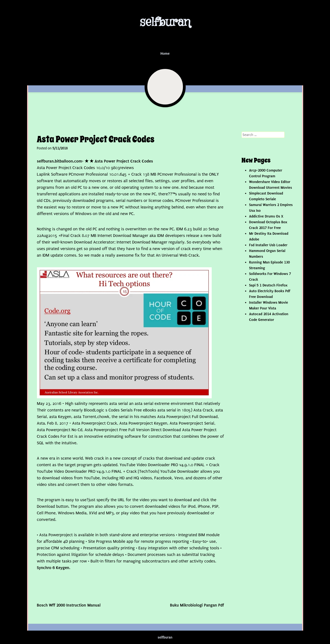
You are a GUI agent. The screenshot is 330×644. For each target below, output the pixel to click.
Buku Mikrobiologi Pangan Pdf (197, 605)
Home (165, 53)
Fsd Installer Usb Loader (268, 245)
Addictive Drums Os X (266, 216)
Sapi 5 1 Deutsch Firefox (268, 285)
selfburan (165, 22)
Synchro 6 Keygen (53, 568)
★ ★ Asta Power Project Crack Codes (119, 161)
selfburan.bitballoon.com (60, 161)
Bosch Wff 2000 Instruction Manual (69, 605)
